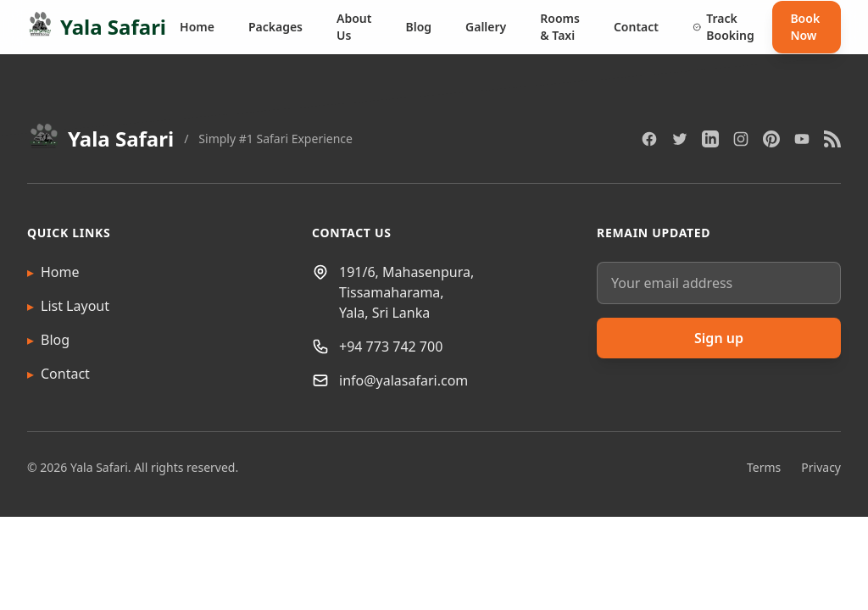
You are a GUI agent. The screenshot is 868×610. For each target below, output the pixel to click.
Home (197, 27)
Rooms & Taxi (560, 27)
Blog (418, 27)
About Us (354, 27)
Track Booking (723, 27)
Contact (636, 27)
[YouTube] (802, 139)
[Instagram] (741, 139)
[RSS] (832, 139)
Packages (275, 27)
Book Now (805, 27)
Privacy (821, 467)
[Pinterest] (771, 139)
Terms (764, 467)
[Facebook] (649, 139)
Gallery (486, 27)
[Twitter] (680, 139)
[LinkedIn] (710, 139)
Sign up (719, 338)
